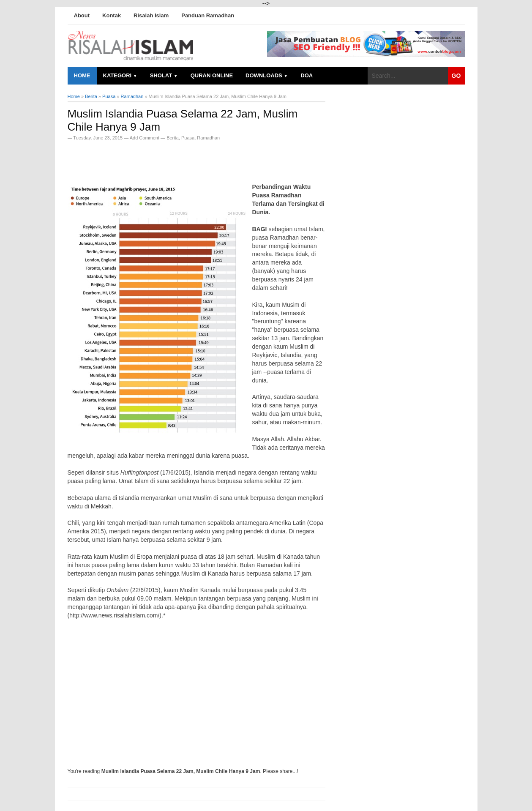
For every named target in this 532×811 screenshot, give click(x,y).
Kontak (112, 15)
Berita (173, 138)
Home (82, 75)
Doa (307, 75)
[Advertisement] (166, 159)
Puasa (188, 138)
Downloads (267, 75)
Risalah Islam (151, 15)
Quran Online (212, 75)
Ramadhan (208, 138)
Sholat (164, 75)
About (82, 15)
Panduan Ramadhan (208, 15)
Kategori (120, 75)
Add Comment (145, 138)
